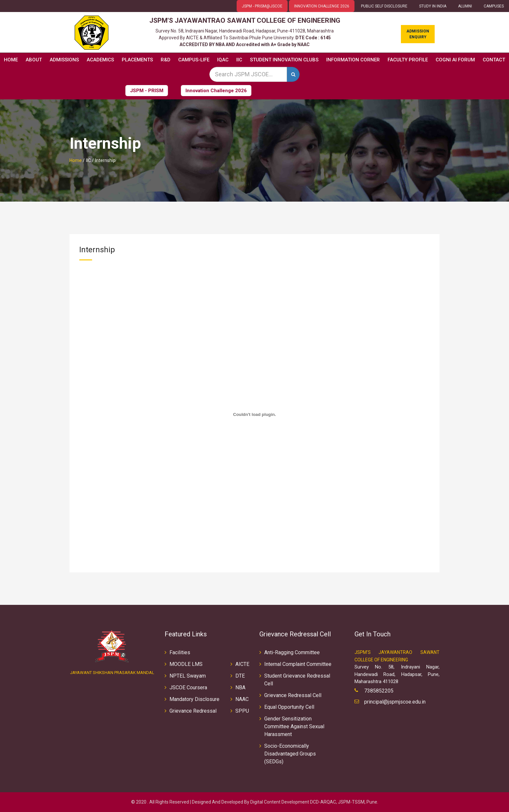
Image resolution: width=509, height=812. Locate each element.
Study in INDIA (433, 6)
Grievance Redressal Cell (293, 695)
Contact (494, 60)
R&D (166, 60)
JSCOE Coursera (188, 687)
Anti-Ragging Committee (292, 652)
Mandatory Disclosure (194, 699)
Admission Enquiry (418, 34)
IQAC (223, 60)
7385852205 (379, 691)
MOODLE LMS (186, 664)
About (34, 60)
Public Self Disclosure (384, 6)
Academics (100, 60)
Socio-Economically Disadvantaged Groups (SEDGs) (290, 754)
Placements (137, 60)
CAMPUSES (494, 6)
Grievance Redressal (193, 711)
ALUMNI (465, 6)
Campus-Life (194, 60)
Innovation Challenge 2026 (198, 91)
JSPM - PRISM (128, 91)
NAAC (242, 699)
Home (11, 60)
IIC (239, 60)
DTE (240, 676)
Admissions (64, 60)
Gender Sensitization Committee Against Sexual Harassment (294, 726)
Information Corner (353, 60)
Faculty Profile (408, 60)
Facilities (180, 652)
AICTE (242, 664)
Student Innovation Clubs (284, 60)
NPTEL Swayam (188, 676)
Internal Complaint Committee (298, 664)
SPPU (242, 711)
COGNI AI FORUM (455, 60)
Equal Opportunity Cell (289, 707)
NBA (240, 687)
